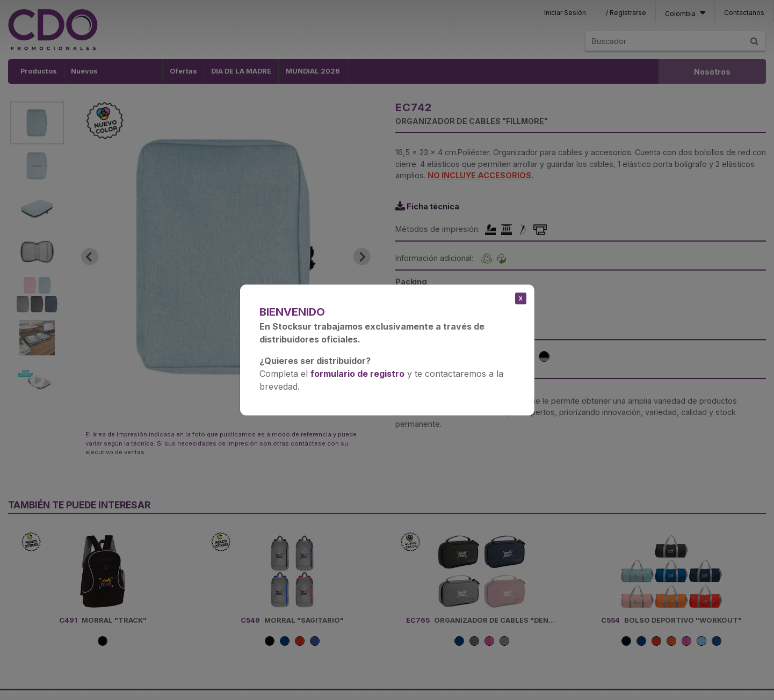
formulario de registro (357, 374)
